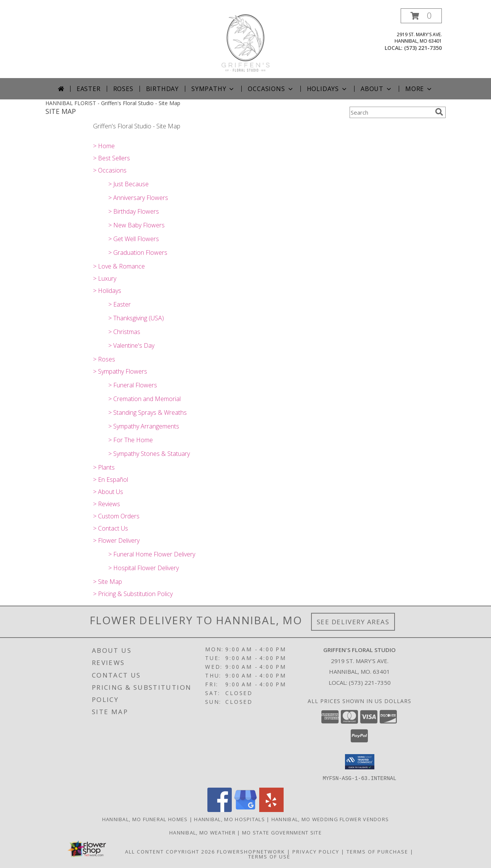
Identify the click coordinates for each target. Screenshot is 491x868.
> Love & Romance (119, 266)
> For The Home (131, 440)
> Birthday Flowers (134, 211)
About (377, 89)
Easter (89, 89)
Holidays (327, 89)
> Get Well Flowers (134, 239)
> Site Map (108, 582)
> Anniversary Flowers (138, 198)
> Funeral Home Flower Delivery (152, 554)
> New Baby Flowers (136, 225)
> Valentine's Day (131, 345)
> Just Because (128, 184)
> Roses (104, 359)
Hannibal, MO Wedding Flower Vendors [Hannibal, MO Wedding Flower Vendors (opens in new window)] (330, 819)
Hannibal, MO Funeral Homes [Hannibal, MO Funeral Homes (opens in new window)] (145, 819)
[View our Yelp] (271, 810)
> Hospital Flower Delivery (144, 568)
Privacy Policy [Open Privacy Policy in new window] (316, 851)
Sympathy (213, 89)
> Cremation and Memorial (144, 399)
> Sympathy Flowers (120, 371)
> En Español (111, 480)
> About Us (108, 492)
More (419, 89)
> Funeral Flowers (133, 385)
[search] (439, 112)
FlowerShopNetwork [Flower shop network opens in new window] (251, 851)
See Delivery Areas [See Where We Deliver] (353, 622)
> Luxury (105, 278)
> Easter (120, 304)
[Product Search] (391, 112)
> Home (104, 146)
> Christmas (124, 332)
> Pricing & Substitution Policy (133, 594)
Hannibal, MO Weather (202, 832)
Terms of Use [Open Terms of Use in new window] (269, 856)
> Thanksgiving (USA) (136, 318)
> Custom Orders (116, 516)
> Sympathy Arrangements (144, 426)
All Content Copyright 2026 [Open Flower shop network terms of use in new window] (170, 851)
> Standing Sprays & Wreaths (148, 412)
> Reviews (107, 504)
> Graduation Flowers (138, 253)
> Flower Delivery (116, 540)
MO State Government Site (282, 832)
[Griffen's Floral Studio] (245, 43)
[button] (421, 16)
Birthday (162, 89)
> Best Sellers (112, 158)
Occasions (271, 89)
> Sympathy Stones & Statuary (149, 454)
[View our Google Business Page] (245, 810)
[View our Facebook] (220, 810)
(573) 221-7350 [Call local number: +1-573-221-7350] (423, 48)
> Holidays (107, 291)
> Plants (104, 467)
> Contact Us (111, 528)
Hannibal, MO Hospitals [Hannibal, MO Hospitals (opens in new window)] (229, 819)
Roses (123, 89)
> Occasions (110, 170)
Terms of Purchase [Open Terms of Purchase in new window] (377, 851)
